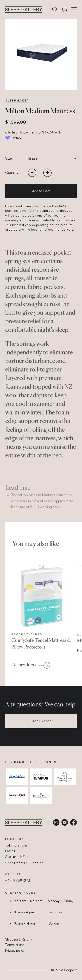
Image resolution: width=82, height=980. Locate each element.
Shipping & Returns (19, 939)
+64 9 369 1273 (18, 881)
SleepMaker (17, 100)
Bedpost (71, 970)
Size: (9, 158)
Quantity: (12, 173)
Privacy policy (15, 951)
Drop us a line (41, 721)
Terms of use (15, 945)
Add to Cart (41, 191)
